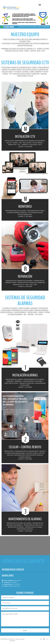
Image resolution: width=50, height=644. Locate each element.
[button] (1, 18)
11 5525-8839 (28, 147)
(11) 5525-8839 (13, 582)
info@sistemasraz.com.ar (14, 586)
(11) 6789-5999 (16, 584)
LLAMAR (21, 147)
